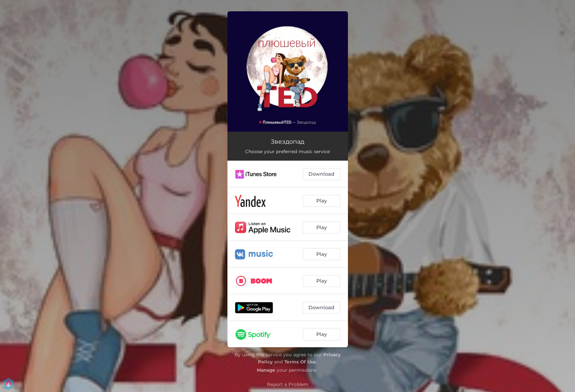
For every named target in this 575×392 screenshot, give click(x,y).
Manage (266, 370)
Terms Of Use (300, 362)
